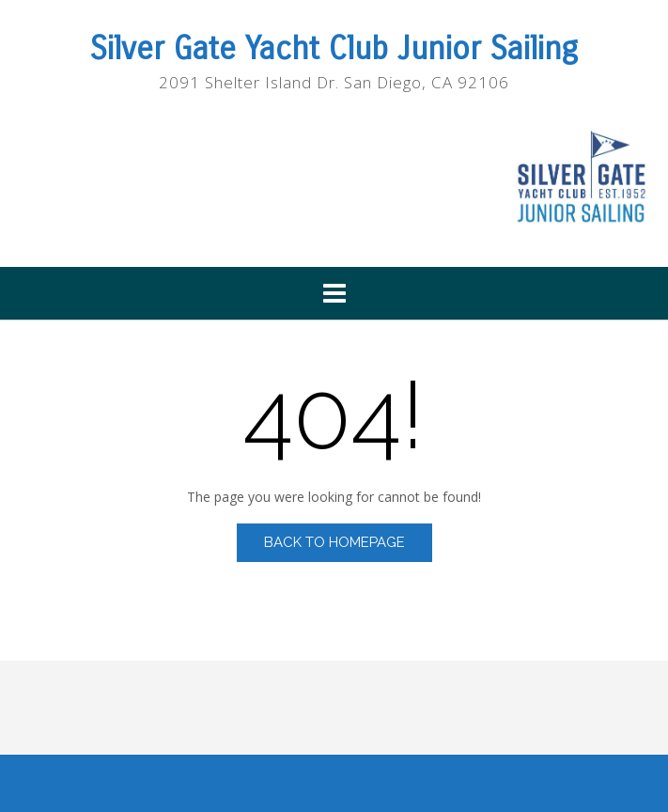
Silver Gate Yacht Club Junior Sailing (334, 49)
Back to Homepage (334, 542)
